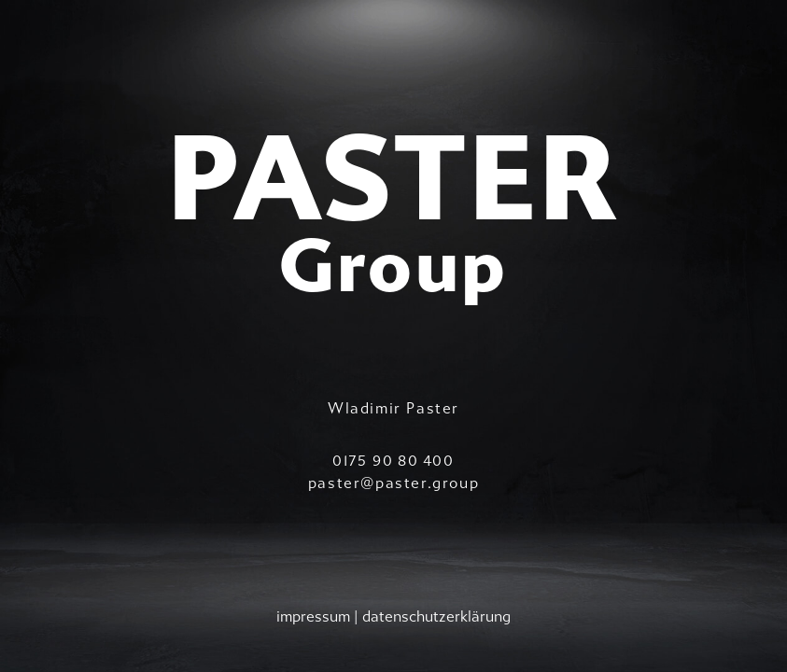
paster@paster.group (393, 483)
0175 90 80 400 (393, 461)
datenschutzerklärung (436, 616)
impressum (313, 616)
